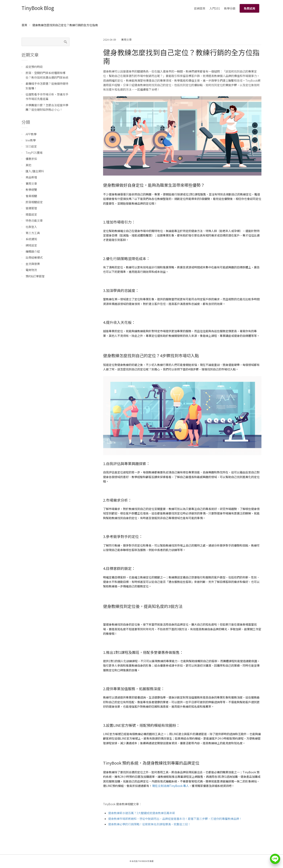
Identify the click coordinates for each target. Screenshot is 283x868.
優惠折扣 (31, 159)
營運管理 (31, 208)
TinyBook (143, 861)
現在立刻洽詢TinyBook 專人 (170, 786)
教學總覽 (31, 190)
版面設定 (31, 214)
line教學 (31, 140)
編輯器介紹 (33, 251)
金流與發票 (33, 264)
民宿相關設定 (34, 202)
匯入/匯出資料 (35, 171)
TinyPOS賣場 (34, 153)
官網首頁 (200, 8)
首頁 (24, 25)
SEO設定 (31, 146)
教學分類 (230, 8)
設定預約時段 (34, 67)
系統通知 (31, 239)
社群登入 (31, 227)
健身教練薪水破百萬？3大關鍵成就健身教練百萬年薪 (142, 813)
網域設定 (31, 245)
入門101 (215, 8)
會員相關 (31, 196)
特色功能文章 (34, 220)
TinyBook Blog (38, 8)
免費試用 (249, 8)
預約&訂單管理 (35, 276)
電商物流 (31, 270)
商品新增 (31, 177)
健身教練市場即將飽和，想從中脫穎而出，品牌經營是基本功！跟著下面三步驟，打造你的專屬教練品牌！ (175, 819)
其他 (28, 165)
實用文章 (126, 40)
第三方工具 (33, 233)
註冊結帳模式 (34, 257)
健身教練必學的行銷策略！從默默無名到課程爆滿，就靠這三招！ (149, 824)
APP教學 (31, 134)
